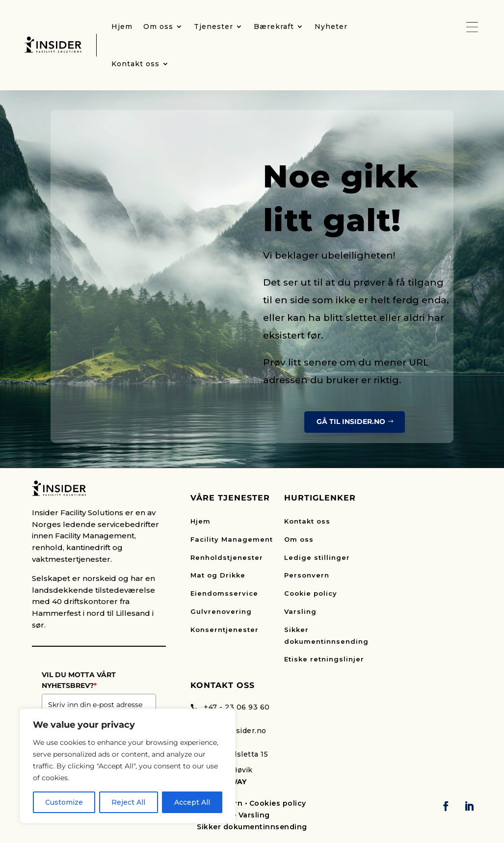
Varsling (300, 611)
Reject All (128, 802)
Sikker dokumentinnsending (252, 827)
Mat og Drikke (218, 575)
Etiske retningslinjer (324, 659)
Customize (64, 802)
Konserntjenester (225, 630)
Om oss (299, 539)
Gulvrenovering (221, 611)
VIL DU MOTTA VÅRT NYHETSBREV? (79, 680)
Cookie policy (311, 593)
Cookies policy (278, 803)
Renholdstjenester (227, 557)
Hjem (200, 521)
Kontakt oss (307, 521)
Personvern (307, 575)
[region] (128, 766)
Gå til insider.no (351, 421)
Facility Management (232, 539)
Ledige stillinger (317, 557)
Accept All (192, 802)
